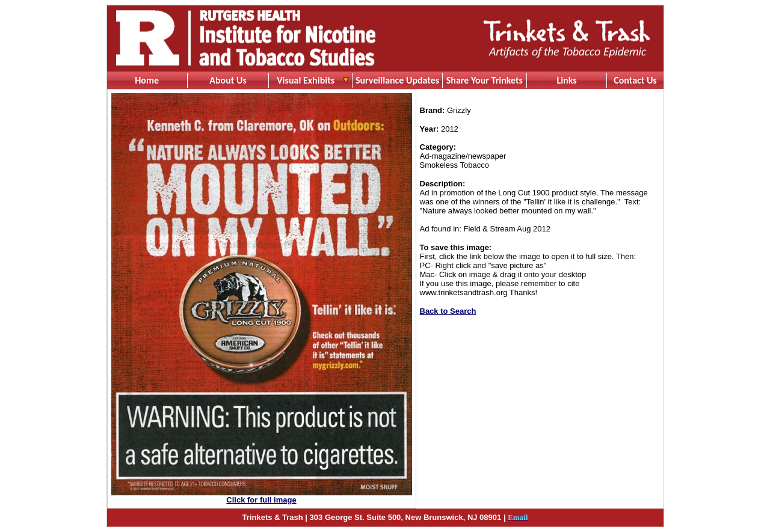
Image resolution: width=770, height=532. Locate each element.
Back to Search (448, 311)
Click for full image (261, 500)
